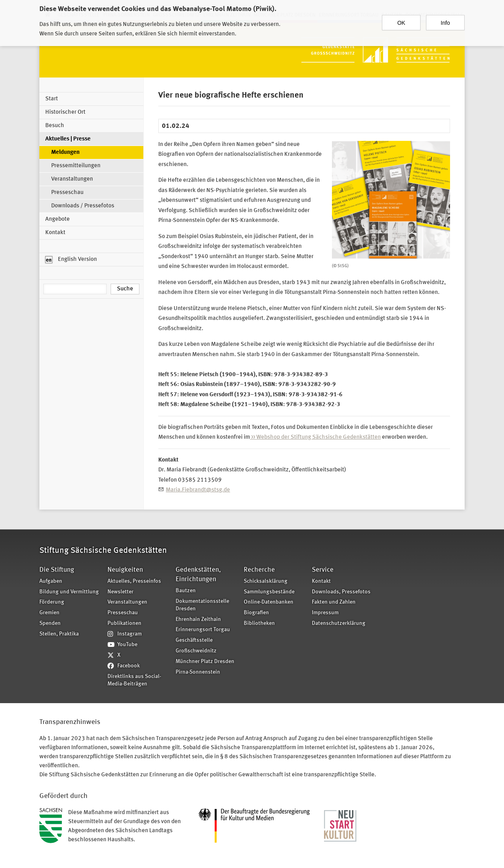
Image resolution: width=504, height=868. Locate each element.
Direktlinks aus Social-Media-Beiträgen (134, 680)
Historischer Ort (65, 112)
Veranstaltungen (72, 179)
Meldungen (65, 152)
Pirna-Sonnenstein (198, 672)
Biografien (256, 613)
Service (323, 570)
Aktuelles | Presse (68, 139)
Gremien (49, 613)
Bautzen (186, 591)
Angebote (57, 219)
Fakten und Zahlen (334, 602)
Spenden (50, 623)
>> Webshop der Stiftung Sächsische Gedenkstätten (315, 437)
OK (401, 19)
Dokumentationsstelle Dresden (202, 605)
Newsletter (120, 592)
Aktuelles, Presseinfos (134, 581)
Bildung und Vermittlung (69, 592)
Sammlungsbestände (269, 592)
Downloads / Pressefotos (83, 206)
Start (52, 99)
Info (445, 19)
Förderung (52, 602)
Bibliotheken (259, 623)
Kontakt (55, 233)
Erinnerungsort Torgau (203, 630)
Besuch (55, 126)
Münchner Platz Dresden (205, 662)
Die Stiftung (57, 570)
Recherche (259, 570)
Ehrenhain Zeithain (198, 620)
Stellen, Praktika (59, 634)
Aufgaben (51, 581)
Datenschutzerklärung (339, 623)
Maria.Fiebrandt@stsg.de (198, 490)
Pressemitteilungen (76, 166)
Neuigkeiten (125, 570)
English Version (71, 260)
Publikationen (124, 623)
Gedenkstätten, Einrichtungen (198, 575)
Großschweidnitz (196, 651)
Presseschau (67, 193)
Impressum (325, 613)
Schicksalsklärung (266, 581)
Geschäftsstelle (194, 640)
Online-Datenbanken (269, 602)
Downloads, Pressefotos (341, 592)
